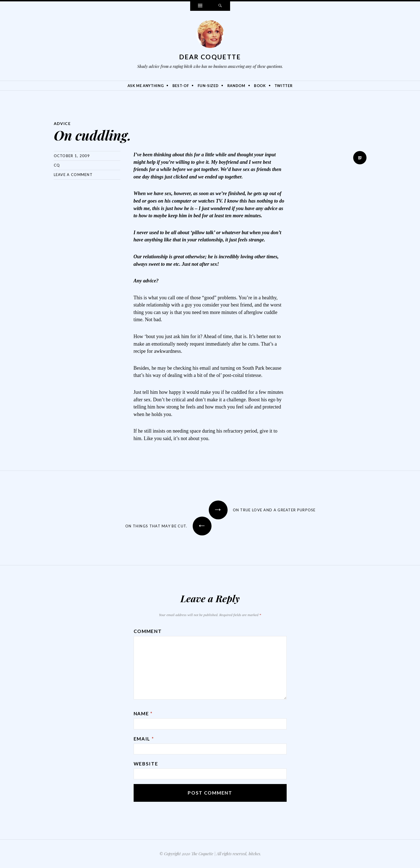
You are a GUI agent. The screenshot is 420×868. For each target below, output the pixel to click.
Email (144, 739)
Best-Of (181, 86)
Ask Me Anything (146, 86)
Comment (148, 631)
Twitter (284, 86)
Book (260, 86)
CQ (57, 165)
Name (143, 713)
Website (146, 764)
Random (236, 86)
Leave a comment (73, 175)
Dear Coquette (210, 57)
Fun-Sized (208, 86)
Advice (62, 123)
